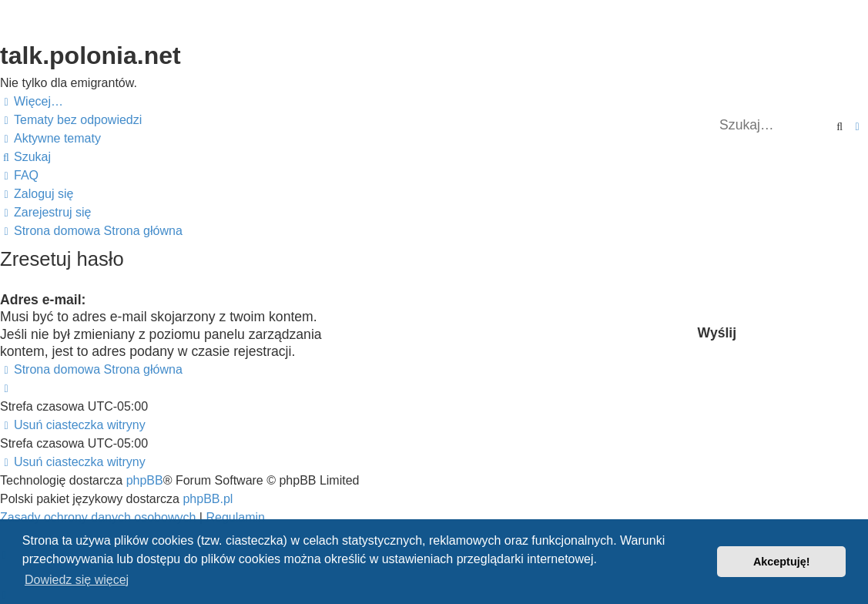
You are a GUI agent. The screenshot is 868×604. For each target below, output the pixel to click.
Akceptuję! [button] (782, 562)
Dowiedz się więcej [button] (77, 580)
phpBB (145, 480)
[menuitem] (71, 120)
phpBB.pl (208, 499)
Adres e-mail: (43, 300)
